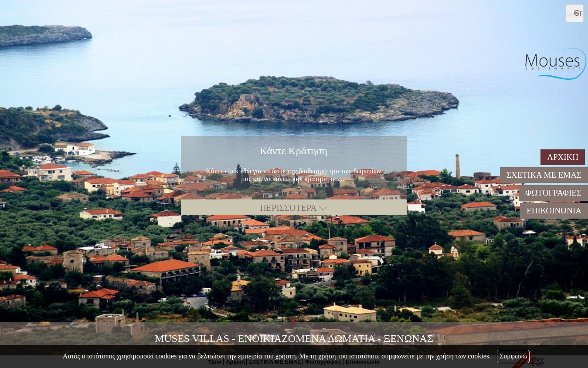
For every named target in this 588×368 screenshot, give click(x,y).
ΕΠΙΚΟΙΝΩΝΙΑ (554, 211)
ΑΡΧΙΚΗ (563, 157)
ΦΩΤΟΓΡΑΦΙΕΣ (553, 193)
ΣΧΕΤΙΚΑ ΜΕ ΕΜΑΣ (544, 175)
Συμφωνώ (513, 356)
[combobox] (575, 13)
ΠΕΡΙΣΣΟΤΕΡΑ (293, 208)
